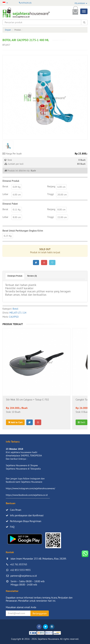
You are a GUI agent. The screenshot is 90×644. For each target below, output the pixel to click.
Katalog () (25, 3)
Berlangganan (40, 613)
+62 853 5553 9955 (20, 570)
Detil (81, 422)
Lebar (5, 194)
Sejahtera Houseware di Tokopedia (23, 469)
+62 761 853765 (19, 564)
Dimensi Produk (11, 181)
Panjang (51, 186)
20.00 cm (62, 195)
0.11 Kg (17, 210)
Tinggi (50, 194)
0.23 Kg (8, 236)
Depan (8, 30)
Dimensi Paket (10, 204)
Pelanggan (81, 3)
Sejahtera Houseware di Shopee (22, 465)
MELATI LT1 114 (18, 313)
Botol (15, 309)
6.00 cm (61, 187)
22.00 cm (62, 217)
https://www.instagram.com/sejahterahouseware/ (30, 488)
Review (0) (32, 276)
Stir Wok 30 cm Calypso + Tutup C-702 (27, 400)
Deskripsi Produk (15, 276)
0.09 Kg (17, 187)
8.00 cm (61, 210)
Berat (5, 186)
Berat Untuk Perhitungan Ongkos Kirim (23, 231)
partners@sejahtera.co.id (24, 576)
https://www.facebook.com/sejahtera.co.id (27, 495)
